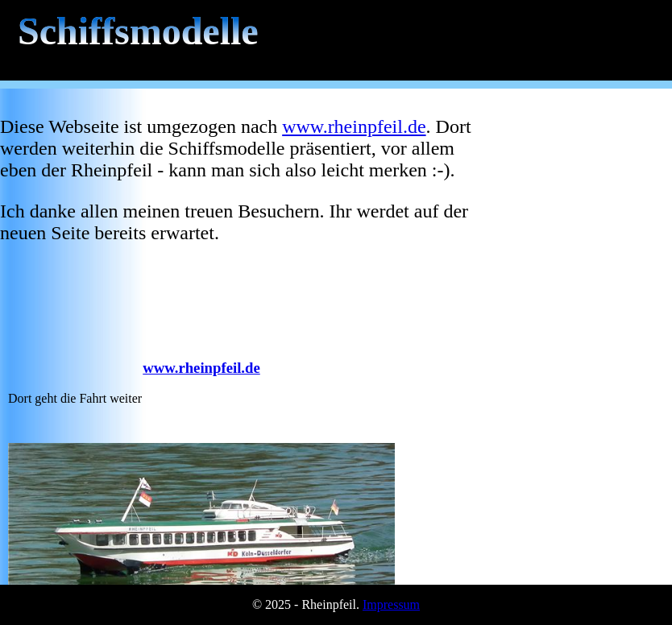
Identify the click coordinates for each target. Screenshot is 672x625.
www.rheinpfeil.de (354, 126)
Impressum (391, 604)
